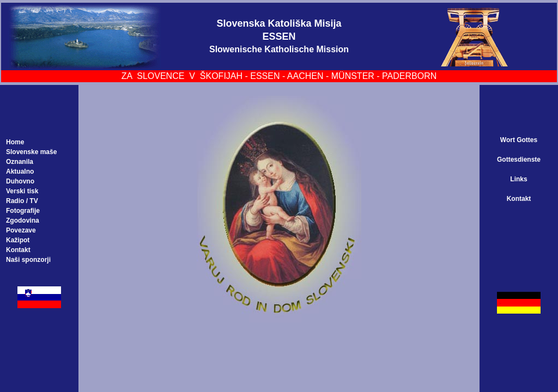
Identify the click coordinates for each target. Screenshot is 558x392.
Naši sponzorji (28, 260)
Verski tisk (22, 191)
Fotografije (23, 211)
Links (518, 179)
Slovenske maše (31, 152)
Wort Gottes (519, 140)
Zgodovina (23, 220)
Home (15, 142)
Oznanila (20, 162)
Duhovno (20, 181)
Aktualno (20, 171)
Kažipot (18, 240)
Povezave (21, 230)
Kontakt (18, 250)
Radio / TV (22, 201)
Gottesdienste (519, 160)
